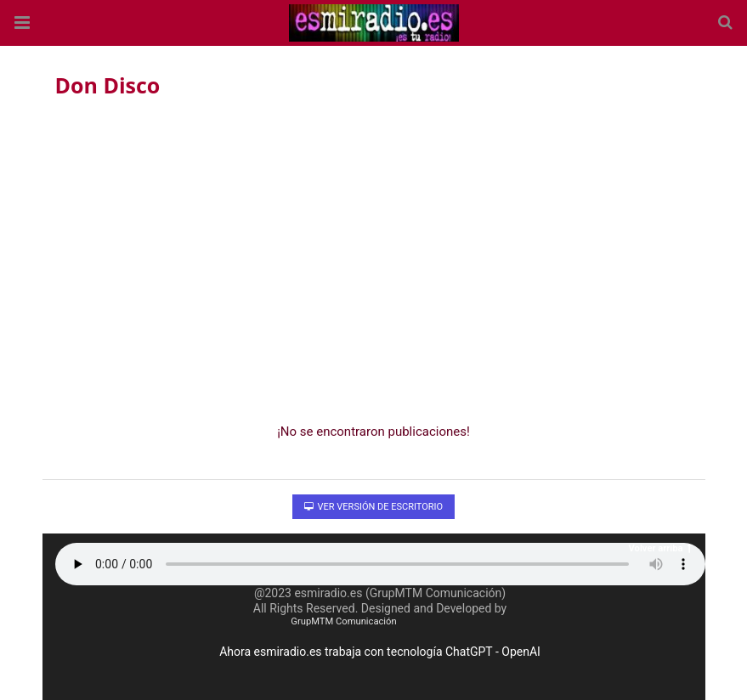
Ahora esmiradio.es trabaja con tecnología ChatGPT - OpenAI (380, 652)
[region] (374, 256)
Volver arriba (660, 548)
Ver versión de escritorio (373, 507)
